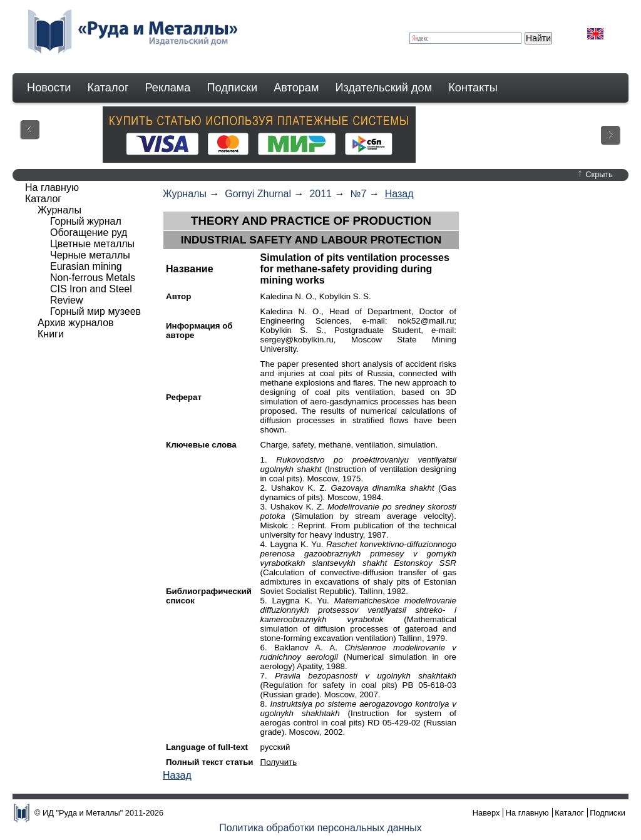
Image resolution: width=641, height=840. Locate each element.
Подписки (233, 88)
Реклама (168, 88)
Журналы (185, 194)
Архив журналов (76, 323)
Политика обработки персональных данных (320, 828)
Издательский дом (384, 88)
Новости (49, 88)
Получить (279, 762)
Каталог (108, 88)
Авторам (296, 88)
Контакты (473, 88)
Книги (51, 334)
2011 (320, 194)
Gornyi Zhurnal (258, 194)
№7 (358, 194)
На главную (52, 187)
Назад (399, 194)
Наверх (486, 813)
